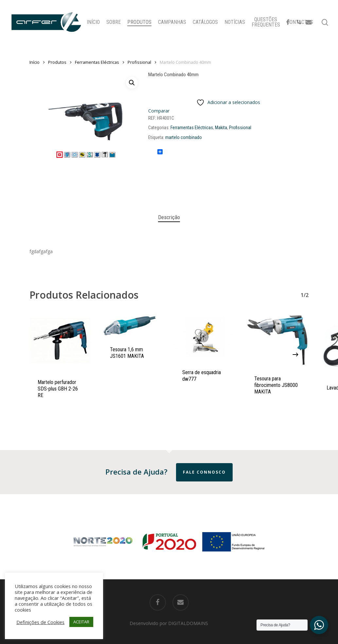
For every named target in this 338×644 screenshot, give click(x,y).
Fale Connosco (204, 472)
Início (35, 62)
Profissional (139, 62)
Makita (221, 128)
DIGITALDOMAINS (188, 623)
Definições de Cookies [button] (40, 622)
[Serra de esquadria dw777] (205, 336)
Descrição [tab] (169, 217)
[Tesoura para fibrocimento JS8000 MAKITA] (277, 340)
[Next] (295, 355)
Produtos (57, 62)
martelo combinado (184, 137)
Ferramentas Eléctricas (97, 62)
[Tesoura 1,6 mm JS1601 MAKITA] (133, 325)
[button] (132, 83)
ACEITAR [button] (81, 622)
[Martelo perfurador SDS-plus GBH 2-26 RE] (61, 341)
